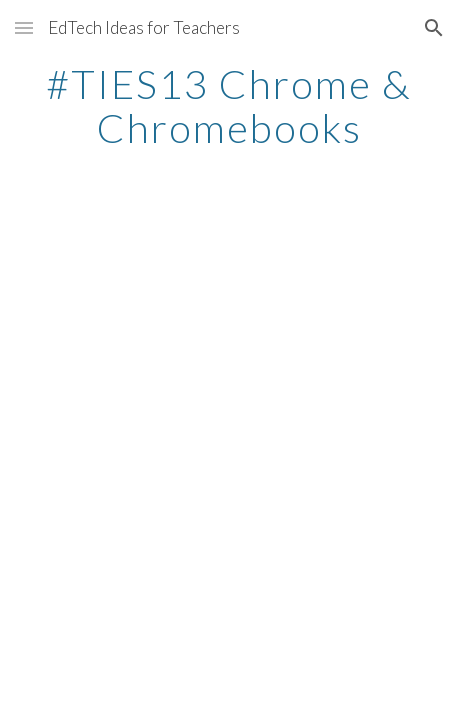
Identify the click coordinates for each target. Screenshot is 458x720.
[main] (229, 106)
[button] (24, 27)
